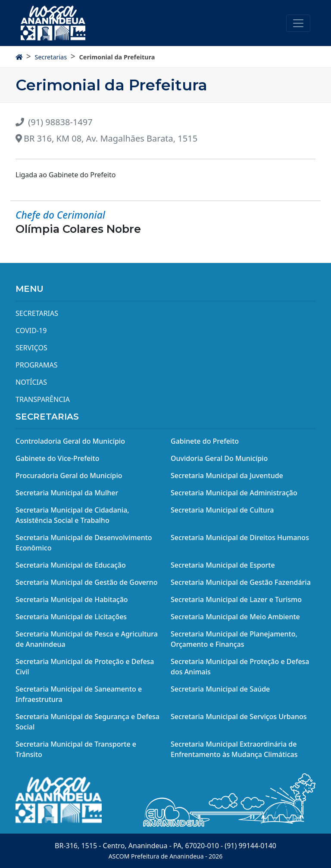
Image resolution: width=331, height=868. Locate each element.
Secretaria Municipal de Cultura (222, 510)
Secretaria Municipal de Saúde (220, 689)
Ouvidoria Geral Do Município (219, 458)
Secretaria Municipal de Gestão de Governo (87, 582)
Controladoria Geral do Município (70, 441)
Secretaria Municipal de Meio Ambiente (235, 617)
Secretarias (51, 57)
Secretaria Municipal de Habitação (72, 599)
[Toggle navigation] (298, 23)
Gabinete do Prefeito (205, 441)
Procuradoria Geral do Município (69, 476)
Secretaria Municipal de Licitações (71, 617)
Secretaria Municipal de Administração (234, 493)
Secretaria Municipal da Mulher (67, 493)
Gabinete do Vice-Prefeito (57, 458)
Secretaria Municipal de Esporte (223, 565)
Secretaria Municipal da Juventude (227, 476)
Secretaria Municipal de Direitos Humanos (240, 537)
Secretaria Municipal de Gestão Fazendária (241, 582)
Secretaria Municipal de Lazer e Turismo (236, 599)
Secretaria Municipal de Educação (71, 565)
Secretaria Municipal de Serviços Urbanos (239, 717)
